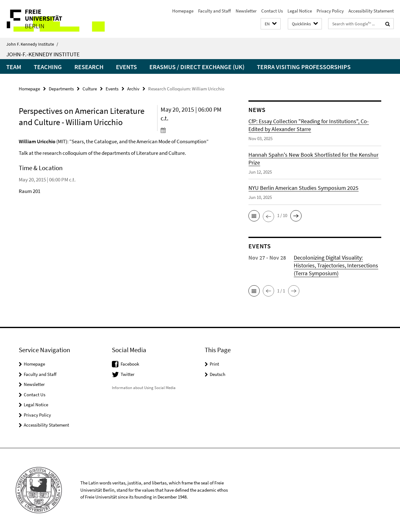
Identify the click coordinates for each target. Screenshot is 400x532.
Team (14, 67)
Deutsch (217, 374)
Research (89, 67)
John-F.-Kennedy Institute (43, 54)
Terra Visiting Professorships (304, 67)
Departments (61, 89)
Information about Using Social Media (144, 388)
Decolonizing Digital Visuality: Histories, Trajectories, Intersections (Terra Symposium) (336, 265)
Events (126, 67)
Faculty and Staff (215, 11)
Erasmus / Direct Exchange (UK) (197, 67)
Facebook (130, 364)
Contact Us (272, 11)
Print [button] (214, 364)
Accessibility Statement (371, 11)
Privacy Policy (330, 11)
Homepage (183, 11)
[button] (271, 24)
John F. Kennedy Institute (32, 44)
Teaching (48, 67)
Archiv (133, 89)
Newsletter (246, 11)
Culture (90, 89)
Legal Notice (300, 11)
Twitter (127, 374)
